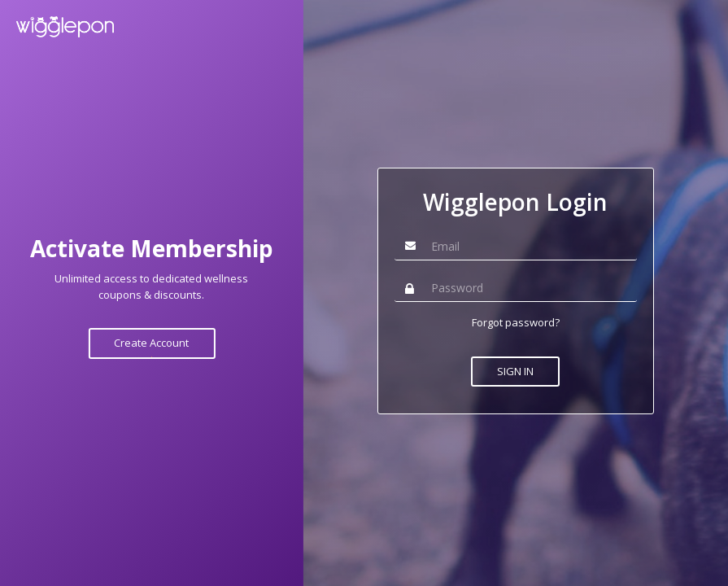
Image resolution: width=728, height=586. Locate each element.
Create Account (151, 343)
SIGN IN (515, 371)
